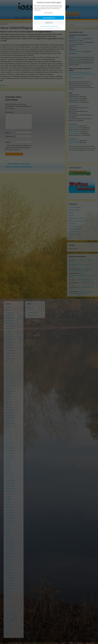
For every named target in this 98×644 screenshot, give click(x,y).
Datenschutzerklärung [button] (50, 28)
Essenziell (48, 13)
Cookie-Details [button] (40, 28)
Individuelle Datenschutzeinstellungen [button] (49, 26)
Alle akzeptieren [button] (49, 18)
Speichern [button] (49, 23)
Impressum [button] (59, 28)
